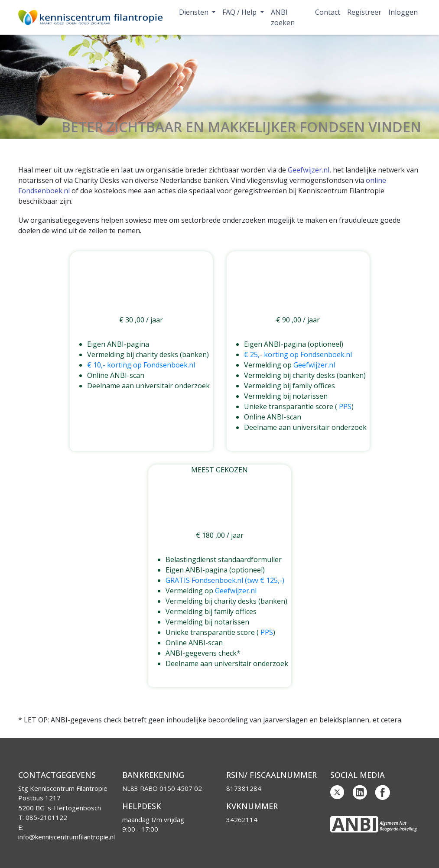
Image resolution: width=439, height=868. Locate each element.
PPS (345, 406)
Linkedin (360, 793)
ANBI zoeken (283, 17)
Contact (328, 12)
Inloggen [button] (403, 12)
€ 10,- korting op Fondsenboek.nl (141, 365)
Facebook (383, 793)
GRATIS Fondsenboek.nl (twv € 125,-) (225, 580)
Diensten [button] (195, 12)
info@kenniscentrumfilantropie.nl (67, 837)
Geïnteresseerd (141, 403)
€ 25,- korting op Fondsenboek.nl (298, 354)
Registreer (364, 12)
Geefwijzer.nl (309, 170)
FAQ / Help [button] (240, 12)
